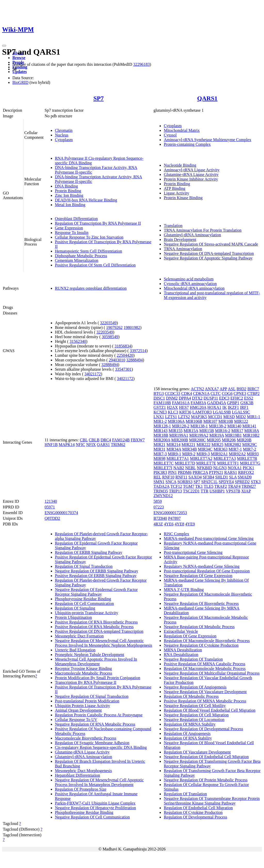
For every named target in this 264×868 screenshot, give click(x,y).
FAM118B (162, 403)
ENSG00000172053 (170, 513)
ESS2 (249, 398)
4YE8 (179, 524)
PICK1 (248, 468)
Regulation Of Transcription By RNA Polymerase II (98, 223)
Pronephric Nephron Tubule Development (90, 655)
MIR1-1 (254, 417)
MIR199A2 (199, 435)
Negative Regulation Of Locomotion (194, 720)
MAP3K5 (199, 417)
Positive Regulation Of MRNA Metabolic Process (205, 701)
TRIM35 (161, 491)
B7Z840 (160, 518)
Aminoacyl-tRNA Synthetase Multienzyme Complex (207, 140)
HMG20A (198, 407)
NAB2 (179, 468)
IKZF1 (233, 407)
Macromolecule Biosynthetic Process (86, 738)
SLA (233, 477)
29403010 (117, 360)
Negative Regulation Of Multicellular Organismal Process (212, 673)
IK (225, 407)
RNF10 (168, 477)
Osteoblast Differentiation (76, 219)
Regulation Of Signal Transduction (84, 566)
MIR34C (205, 449)
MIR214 (174, 445)
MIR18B (161, 435)
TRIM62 (118, 445)
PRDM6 (185, 472)
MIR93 (253, 454)
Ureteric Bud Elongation (75, 650)
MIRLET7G (250, 463)
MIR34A (174, 449)
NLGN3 (220, 468)
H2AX (172, 407)
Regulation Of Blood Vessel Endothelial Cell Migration (209, 710)
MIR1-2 (160, 421)
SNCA (171, 482)
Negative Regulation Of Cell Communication (92, 817)
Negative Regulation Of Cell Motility (195, 706)
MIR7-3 (160, 454)
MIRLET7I (163, 468)
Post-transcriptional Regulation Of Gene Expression (207, 571)
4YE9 (190, 524)
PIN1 (172, 472)
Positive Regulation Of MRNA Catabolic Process (204, 664)
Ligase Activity (176, 193)
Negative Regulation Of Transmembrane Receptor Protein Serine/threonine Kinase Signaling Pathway (212, 801)
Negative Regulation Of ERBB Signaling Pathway (97, 571)
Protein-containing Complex (187, 144)
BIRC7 (253, 389)
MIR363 (220, 449)
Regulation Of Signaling (75, 608)
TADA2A (161, 486)
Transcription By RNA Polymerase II (86, 682)
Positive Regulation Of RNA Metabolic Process (94, 627)
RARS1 (231, 472)
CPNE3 (240, 394)
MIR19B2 (251, 435)
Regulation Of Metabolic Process (191, 696)
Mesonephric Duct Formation (79, 636)
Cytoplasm (64, 140)
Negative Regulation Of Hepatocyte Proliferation (96, 808)
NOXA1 (235, 468)
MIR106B (194, 421)
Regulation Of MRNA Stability (189, 724)
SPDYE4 (226, 482)
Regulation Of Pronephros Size (81, 789)
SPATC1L (209, 482)
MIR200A (162, 440)
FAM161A (181, 403)
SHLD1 (222, 477)
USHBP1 (217, 491)
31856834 (123, 346)
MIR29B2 (233, 445)
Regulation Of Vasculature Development (197, 752)
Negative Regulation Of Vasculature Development (205, 692)
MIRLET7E (206, 463)
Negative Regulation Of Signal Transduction (92, 696)
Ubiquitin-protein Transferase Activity (86, 613)
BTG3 (159, 394)
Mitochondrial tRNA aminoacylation (194, 288)
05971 (50, 507)
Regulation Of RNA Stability (188, 738)
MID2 (241, 417)
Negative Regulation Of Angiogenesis (195, 687)
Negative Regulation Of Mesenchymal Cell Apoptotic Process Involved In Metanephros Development (99, 782)
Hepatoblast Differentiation (77, 775)
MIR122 (241, 421)
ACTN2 (197, 389)
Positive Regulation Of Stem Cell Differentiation (95, 265)
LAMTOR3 (202, 412)
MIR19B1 (233, 435)
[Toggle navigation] (4, 46)
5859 (158, 501)
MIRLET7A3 (225, 459)
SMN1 (159, 482)
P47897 (174, 518)
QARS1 (207, 98)
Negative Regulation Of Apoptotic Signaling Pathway (208, 258)
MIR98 (159, 459)
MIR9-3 (203, 454)
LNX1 (159, 417)
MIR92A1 (219, 454)
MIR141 (249, 426)
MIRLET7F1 (228, 463)
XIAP (246, 491)
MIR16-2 (223, 431)
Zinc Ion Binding (69, 195)
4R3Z (158, 524)
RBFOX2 (246, 472)
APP (223, 389)
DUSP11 (211, 398)
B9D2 (241, 389)
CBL (84, 440)
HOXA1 (214, 407)
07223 (159, 507)
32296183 (142, 64)
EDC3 (224, 398)
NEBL (190, 468)
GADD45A (216, 403)
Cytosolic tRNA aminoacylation (190, 284)
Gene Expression (69, 228)
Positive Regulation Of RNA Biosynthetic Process (96, 622)
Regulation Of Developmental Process (195, 817)
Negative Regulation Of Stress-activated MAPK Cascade (211, 244)
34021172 (93, 374)
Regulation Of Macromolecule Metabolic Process (205, 668)
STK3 (256, 482)
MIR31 (159, 449)
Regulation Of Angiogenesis (187, 733)
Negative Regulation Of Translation (193, 659)
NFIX (91, 445)
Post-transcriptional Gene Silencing (193, 552)
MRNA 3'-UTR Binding (184, 590)
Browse (19, 58)
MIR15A (191, 431)
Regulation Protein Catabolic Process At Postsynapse (99, 715)
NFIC (80, 445)
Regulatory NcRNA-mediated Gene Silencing (202, 566)
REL (157, 477)
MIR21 (159, 445)
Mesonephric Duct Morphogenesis (83, 771)
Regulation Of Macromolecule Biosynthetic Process (207, 641)
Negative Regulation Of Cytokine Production (201, 645)
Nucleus (62, 135)
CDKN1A (201, 394)
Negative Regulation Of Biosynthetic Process (201, 603)
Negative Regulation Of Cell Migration (196, 715)
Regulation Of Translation (185, 794)
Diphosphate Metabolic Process (81, 256)
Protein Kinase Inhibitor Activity (191, 179)
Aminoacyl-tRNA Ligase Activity (192, 170)
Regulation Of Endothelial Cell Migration (198, 808)
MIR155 (176, 431)
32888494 (135, 360)
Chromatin (64, 130)
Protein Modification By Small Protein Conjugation (98, 678)
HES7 (184, 407)
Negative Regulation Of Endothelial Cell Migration (206, 757)
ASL (232, 389)
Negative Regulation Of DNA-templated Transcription (209, 253)
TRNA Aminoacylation (183, 249)
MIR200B (180, 440)
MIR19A (217, 435)
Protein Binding (68, 191)
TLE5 (208, 486)
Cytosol (170, 135)
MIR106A (176, 421)
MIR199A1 (179, 435)
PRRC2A (200, 472)
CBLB (94, 440)
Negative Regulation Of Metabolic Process (199, 627)
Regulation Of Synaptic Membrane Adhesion (92, 743)
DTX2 (197, 398)
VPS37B (233, 491)
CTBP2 (253, 394)
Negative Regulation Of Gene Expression (198, 576)
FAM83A (198, 403)
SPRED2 (242, 482)
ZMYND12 (163, 496)
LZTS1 (171, 417)
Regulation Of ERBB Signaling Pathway (89, 552)
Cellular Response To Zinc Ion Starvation (89, 237)
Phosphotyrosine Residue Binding (83, 599)
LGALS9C (241, 412)
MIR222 (203, 445)
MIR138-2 (218, 426)
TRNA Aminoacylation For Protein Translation (203, 230)
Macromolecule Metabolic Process (84, 673)
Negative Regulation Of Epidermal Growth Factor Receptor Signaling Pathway (96, 592)
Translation (173, 226)
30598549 (110, 337)
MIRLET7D (185, 463)
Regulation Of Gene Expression (190, 636)
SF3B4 (208, 477)
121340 (51, 501)
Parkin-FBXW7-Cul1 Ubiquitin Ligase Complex (95, 803)
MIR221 (188, 445)
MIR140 (234, 426)
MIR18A (252, 431)
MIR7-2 (250, 449)
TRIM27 (249, 486)
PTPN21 (216, 472)
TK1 (199, 486)
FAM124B (121, 440)
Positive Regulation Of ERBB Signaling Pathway (96, 576)
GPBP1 (233, 403)
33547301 (123, 369)
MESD (229, 417)
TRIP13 (175, 491)
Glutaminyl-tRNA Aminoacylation (192, 235)
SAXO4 (195, 477)
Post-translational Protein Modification (87, 701)
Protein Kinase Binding (183, 198)
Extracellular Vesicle (181, 631)
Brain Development (180, 240)
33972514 (138, 351)
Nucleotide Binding (180, 165)
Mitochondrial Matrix (182, 130)
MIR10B (226, 421)
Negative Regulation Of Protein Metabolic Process (206, 780)
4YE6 (169, 524)
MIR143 (160, 431)
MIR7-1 (235, 449)
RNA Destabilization (181, 655)
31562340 (78, 341)
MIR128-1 (162, 426)
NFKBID (204, 468)
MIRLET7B (247, 459)
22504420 (125, 355)
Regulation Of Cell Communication (84, 603)
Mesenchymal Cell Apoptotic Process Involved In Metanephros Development (96, 662)
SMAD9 (245, 477)
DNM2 (172, 398)
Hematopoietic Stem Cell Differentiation (89, 251)
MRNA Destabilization (183, 650)
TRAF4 (234, 486)
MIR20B (244, 440)
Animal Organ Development (78, 710)
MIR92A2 (237, 454)
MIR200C (197, 440)
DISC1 (159, 398)
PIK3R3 (160, 472)
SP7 (98, 98)
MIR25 (217, 445)
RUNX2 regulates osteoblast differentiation (91, 288)
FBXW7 (138, 440)
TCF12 (176, 486)
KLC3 (173, 412)
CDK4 (187, 394)
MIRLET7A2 (201, 459)
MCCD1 (215, 417)
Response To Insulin (72, 233)
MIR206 (229, 440)
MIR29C (250, 445)
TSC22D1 (191, 491)
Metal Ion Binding (70, 205)
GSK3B (247, 403)
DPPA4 (185, 398)
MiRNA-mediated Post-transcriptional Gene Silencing (209, 538)
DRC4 (106, 440)
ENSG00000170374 (61, 513)
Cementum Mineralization (77, 260)
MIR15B (207, 431)
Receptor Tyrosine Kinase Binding (83, 668)
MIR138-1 (199, 426)
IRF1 (244, 407)
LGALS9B (222, 412)
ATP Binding (174, 188)
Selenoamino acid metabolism (189, 279)
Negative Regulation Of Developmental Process (203, 729)
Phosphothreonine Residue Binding (84, 812)
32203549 (108, 323)
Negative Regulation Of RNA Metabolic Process (95, 724)
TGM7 (189, 486)
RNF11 (181, 477)
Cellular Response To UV (76, 720)
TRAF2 (221, 486)
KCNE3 (160, 412)
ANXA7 (212, 389)
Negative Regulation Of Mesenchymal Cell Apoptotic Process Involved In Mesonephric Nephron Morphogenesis (104, 643)
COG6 (227, 394)
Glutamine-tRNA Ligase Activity (191, 175)
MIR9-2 (189, 454)
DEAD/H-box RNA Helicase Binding (86, 200)
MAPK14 (67, 445)
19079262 (114, 327)
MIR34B (190, 449)
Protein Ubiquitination (73, 617)
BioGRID (20, 82)
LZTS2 (184, 417)
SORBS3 (185, 482)
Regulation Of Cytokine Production (193, 812)
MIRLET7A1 (178, 459)
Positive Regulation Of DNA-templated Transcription (99, 631)
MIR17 (237, 431)
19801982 (132, 327)
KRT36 (185, 412)
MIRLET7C (163, 463)
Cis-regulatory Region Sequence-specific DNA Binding (101, 747)
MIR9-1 (175, 454)
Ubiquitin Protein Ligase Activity (82, 706)
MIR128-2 (181, 426)
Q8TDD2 (52, 518)
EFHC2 (237, 398)
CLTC (216, 394)
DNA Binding (66, 186)
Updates (20, 72)
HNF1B (51, 445)
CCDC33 (172, 394)
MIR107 (210, 421)
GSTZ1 (160, 407)
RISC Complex (176, 534)
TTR (204, 491)
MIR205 (214, 440)
